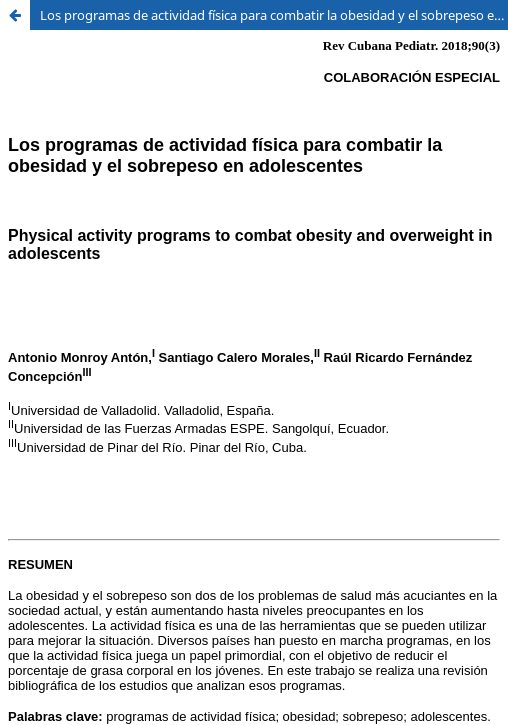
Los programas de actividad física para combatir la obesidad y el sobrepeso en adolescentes (274, 15)
